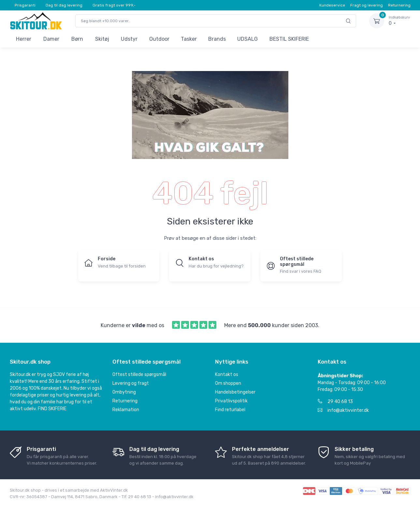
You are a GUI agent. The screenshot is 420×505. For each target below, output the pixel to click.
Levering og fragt (131, 383)
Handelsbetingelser (235, 392)
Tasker (189, 39)
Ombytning (124, 392)
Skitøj (102, 39)
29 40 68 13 (335, 402)
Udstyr (129, 39)
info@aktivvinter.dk (343, 410)
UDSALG (247, 39)
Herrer (24, 39)
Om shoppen (228, 383)
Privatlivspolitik (231, 401)
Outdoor (159, 39)
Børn (77, 39)
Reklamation (126, 410)
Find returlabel (230, 410)
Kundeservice (332, 5)
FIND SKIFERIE (52, 409)
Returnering (399, 5)
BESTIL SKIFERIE (289, 39)
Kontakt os (227, 375)
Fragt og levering (367, 5)
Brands (217, 39)
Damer (51, 39)
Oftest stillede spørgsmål (139, 375)
